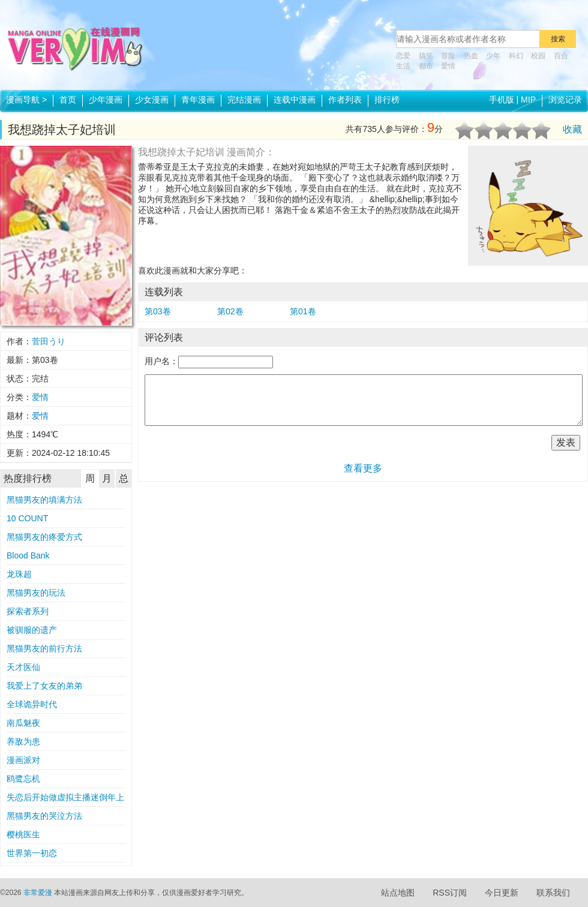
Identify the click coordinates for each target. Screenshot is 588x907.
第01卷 (303, 311)
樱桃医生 (23, 834)
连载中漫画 (295, 100)
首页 (68, 100)
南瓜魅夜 (23, 723)
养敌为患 (23, 741)
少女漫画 (152, 100)
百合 (561, 56)
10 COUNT (27, 518)
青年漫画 (198, 100)
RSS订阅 (450, 893)
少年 (493, 56)
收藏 (572, 129)
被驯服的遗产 (32, 630)
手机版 (502, 100)
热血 (471, 56)
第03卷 (158, 311)
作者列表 (345, 100)
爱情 (448, 66)
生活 (403, 66)
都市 (426, 66)
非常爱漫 (38, 893)
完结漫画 (244, 100)
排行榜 (387, 100)
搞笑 (426, 56)
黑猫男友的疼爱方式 (44, 537)
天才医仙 (23, 667)
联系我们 (553, 893)
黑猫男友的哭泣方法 (44, 816)
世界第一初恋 (32, 853)
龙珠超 (19, 574)
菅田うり (49, 341)
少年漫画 (106, 100)
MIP (528, 100)
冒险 (448, 56)
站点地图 (398, 893)
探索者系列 (28, 611)
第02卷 (230, 311)
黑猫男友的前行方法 (44, 648)
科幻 (516, 56)
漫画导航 (26, 100)
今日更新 (502, 893)
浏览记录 (565, 100)
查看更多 (363, 468)
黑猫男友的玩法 (36, 593)
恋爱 (403, 56)
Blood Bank (28, 555)
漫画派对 (23, 760)
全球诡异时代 (32, 704)
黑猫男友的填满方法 (44, 500)
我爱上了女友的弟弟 (44, 686)
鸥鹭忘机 (23, 779)
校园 (538, 56)
